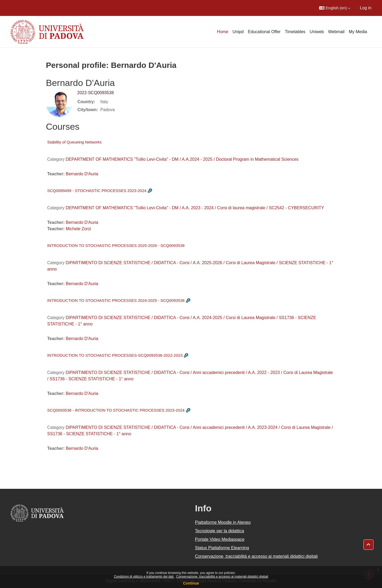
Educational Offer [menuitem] (264, 32)
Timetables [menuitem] (295, 32)
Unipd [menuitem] (238, 32)
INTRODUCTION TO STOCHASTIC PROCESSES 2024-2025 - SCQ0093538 (116, 300)
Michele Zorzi (78, 229)
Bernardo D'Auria (82, 174)
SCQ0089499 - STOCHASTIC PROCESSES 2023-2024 (97, 191)
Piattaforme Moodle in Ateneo (223, 522)
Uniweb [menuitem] (317, 32)
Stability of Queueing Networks (74, 142)
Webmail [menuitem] (336, 32)
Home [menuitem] (223, 32)
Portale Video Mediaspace (220, 539)
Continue (191, 583)
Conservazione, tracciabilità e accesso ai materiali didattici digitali (222, 577)
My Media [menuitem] (358, 32)
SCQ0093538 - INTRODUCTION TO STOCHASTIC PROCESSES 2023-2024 (116, 410)
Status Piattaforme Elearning (222, 548)
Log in (366, 8)
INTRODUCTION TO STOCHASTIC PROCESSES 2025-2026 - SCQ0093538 (116, 245)
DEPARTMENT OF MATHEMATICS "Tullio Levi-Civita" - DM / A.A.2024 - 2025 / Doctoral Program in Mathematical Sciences (182, 159)
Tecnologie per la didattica (220, 531)
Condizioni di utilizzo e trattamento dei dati (144, 577)
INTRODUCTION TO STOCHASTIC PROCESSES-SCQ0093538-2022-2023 (115, 355)
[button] (335, 8)
